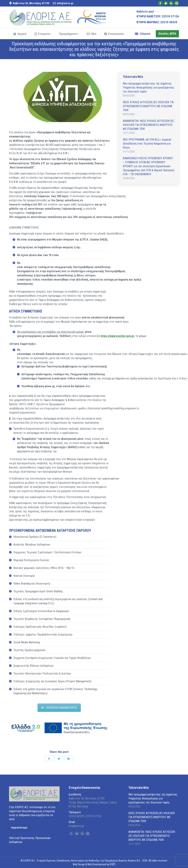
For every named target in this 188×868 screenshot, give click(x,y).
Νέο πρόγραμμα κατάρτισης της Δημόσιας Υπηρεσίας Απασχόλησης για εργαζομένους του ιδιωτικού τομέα (149, 88)
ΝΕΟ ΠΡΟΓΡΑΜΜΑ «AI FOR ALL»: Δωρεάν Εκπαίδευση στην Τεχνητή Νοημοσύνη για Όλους (147, 144)
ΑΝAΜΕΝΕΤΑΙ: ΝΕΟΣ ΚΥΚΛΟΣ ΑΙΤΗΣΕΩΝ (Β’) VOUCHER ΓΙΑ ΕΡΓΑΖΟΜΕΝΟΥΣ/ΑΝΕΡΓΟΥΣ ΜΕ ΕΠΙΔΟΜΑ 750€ (148, 125)
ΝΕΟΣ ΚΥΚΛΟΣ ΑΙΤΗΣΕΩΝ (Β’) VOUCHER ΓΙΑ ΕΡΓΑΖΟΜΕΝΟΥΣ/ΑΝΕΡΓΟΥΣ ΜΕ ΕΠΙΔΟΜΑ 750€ (148, 106)
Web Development (97, 864)
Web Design (79, 864)
